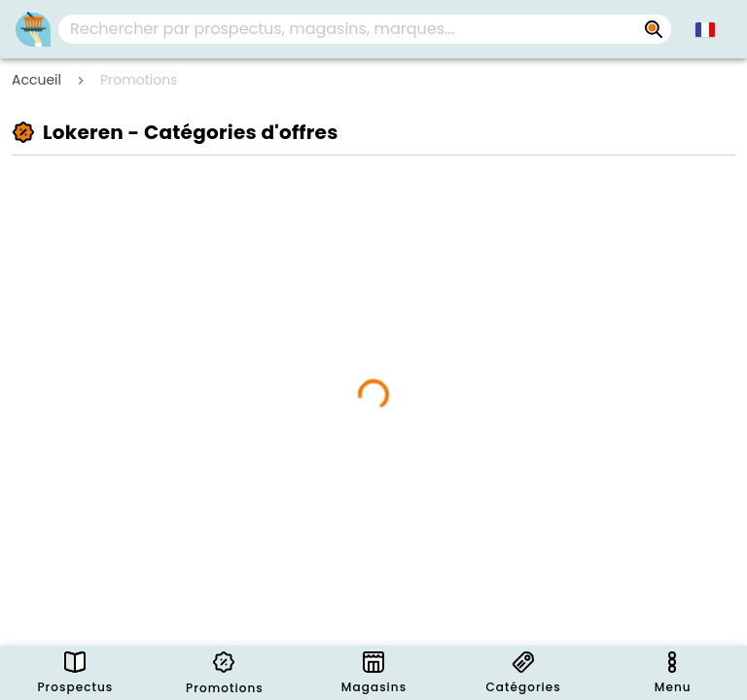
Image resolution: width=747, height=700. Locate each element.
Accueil (36, 80)
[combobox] (365, 29)
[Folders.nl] (33, 29)
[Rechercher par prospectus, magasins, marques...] (654, 29)
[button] (705, 29)
